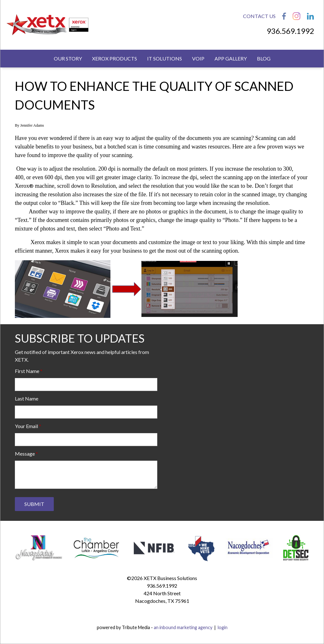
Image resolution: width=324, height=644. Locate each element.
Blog (264, 58)
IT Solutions (165, 58)
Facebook (284, 16)
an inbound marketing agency (183, 627)
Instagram (296, 16)
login (223, 627)
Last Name (27, 398)
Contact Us (259, 16)
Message (25, 454)
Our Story (68, 58)
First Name (27, 371)
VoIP (198, 58)
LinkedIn (310, 16)
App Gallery (231, 58)
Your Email (26, 426)
